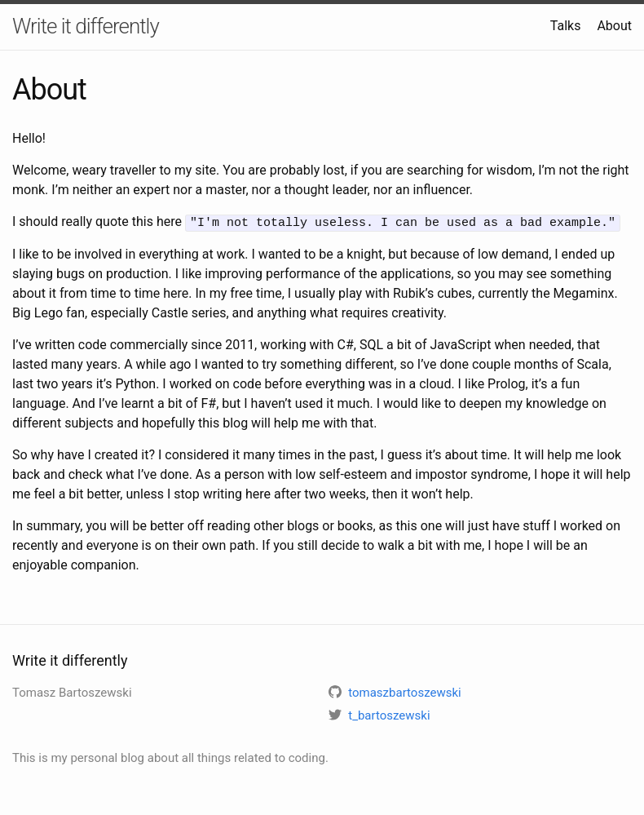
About (614, 26)
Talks (566, 26)
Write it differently (86, 26)
